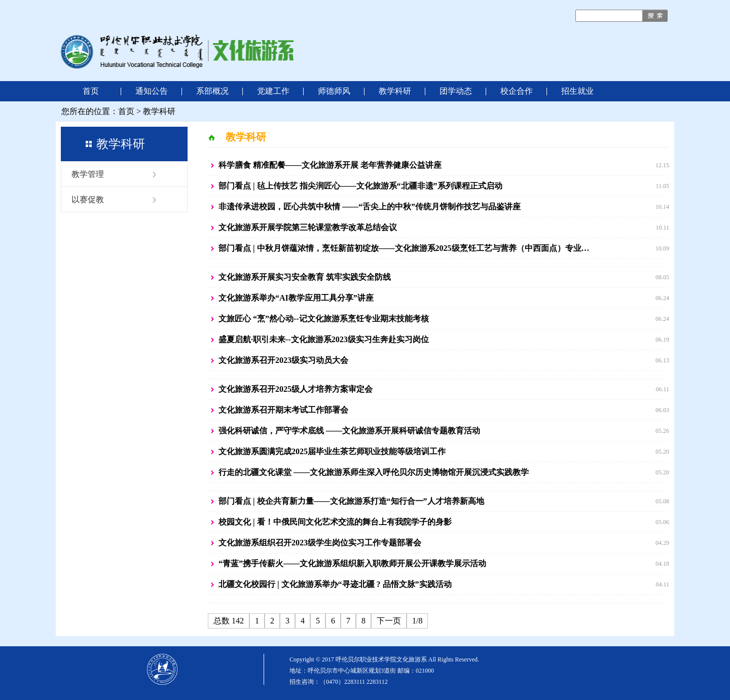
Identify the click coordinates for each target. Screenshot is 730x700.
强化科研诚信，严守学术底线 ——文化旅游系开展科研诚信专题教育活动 (349, 431)
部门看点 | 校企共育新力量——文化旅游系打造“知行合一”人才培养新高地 (351, 501)
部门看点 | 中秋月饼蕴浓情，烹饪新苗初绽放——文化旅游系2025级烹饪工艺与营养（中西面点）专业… (404, 248)
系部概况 (212, 91)
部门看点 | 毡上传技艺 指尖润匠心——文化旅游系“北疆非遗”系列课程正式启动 (360, 186)
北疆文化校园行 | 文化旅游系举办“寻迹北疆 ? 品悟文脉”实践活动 (335, 584)
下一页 (389, 621)
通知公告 (152, 91)
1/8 (417, 621)
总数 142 (229, 621)
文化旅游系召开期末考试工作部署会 (283, 410)
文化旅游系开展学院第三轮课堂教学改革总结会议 (308, 227)
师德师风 (334, 91)
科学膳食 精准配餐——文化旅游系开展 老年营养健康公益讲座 (330, 165)
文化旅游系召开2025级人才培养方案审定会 (296, 389)
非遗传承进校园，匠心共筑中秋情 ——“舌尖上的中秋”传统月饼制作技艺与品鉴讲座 (370, 207)
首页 (91, 91)
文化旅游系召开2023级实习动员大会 (283, 360)
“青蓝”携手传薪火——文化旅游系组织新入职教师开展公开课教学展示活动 (352, 563)
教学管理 (88, 174)
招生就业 (577, 91)
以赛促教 (88, 199)
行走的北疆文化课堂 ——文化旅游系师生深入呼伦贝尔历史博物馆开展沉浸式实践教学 (374, 472)
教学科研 (395, 91)
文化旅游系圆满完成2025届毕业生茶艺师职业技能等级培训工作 (332, 451)
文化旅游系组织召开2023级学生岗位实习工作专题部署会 (320, 543)
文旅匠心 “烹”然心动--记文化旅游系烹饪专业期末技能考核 (324, 319)
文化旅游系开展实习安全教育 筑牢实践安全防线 (305, 277)
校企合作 (517, 91)
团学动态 (456, 91)
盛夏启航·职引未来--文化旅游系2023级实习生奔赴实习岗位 (324, 339)
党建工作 (273, 91)
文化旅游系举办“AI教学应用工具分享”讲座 (296, 298)
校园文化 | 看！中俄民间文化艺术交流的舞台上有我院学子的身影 (335, 522)
